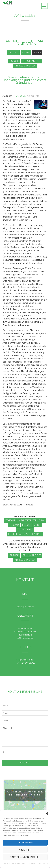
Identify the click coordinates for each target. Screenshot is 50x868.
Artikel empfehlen (25, 66)
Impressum (43, 863)
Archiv (26, 53)
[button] (46, 813)
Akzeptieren (25, 843)
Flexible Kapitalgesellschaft (25, 534)
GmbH (37, 525)
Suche (37, 53)
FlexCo (26, 525)
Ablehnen (25, 850)
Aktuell (13, 53)
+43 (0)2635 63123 (26, 660)
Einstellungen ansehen (25, 857)
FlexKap (14, 525)
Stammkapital (25, 530)
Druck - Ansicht (32, 61)
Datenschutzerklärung (11, 863)
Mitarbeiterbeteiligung (32, 520)
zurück (14, 61)
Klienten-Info (33, 96)
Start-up (10, 520)
